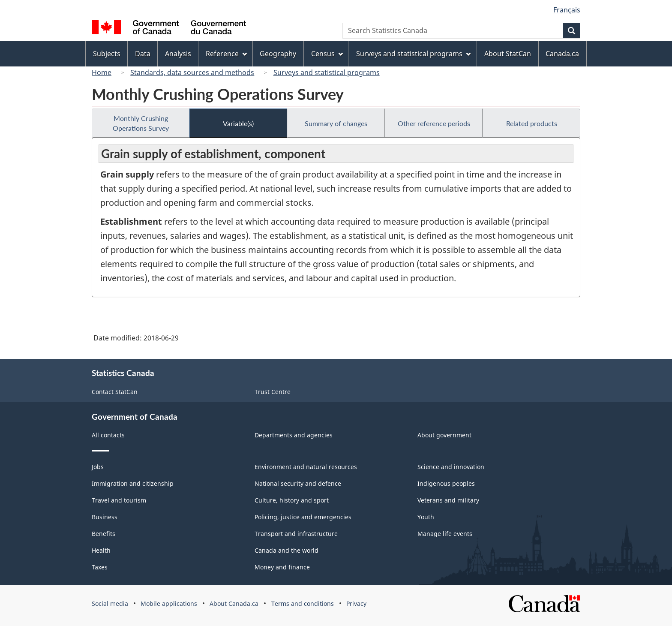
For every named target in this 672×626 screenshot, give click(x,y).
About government (444, 435)
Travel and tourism (119, 500)
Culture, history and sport (292, 500)
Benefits (103, 534)
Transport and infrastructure (296, 534)
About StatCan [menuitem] (508, 54)
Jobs (98, 467)
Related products (532, 123)
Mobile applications (169, 603)
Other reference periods (434, 123)
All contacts (108, 435)
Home (102, 72)
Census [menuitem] (327, 54)
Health (101, 550)
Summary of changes (336, 123)
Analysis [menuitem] (178, 54)
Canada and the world (286, 550)
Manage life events (445, 534)
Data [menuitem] (143, 54)
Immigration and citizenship (133, 483)
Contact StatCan (115, 392)
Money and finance (282, 567)
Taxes (100, 567)
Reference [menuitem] (226, 54)
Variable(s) (238, 123)
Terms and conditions (303, 603)
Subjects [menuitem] (107, 54)
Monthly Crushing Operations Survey (141, 123)
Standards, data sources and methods (192, 72)
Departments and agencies (294, 435)
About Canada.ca (234, 603)
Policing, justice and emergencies (303, 517)
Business (105, 517)
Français (567, 10)
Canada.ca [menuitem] (562, 54)
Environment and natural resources (306, 467)
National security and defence (298, 483)
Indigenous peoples (446, 483)
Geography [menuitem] (278, 54)
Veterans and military (448, 500)
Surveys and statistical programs (327, 72)
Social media (110, 603)
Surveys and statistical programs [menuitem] (413, 54)
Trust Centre (273, 392)
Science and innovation (451, 467)
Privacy (356, 603)
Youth (426, 517)
